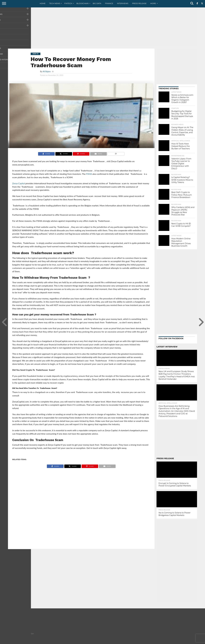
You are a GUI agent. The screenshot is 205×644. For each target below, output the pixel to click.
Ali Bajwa (47, 71)
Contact (165, 642)
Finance (109, 3)
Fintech (68, 3)
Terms (183, 642)
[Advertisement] (102, 28)
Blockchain (83, 3)
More (153, 3)
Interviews (123, 3)
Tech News (55, 3)
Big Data (97, 3)
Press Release (139, 3)
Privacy (174, 642)
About (156, 642)
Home (43, 3)
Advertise (193, 642)
